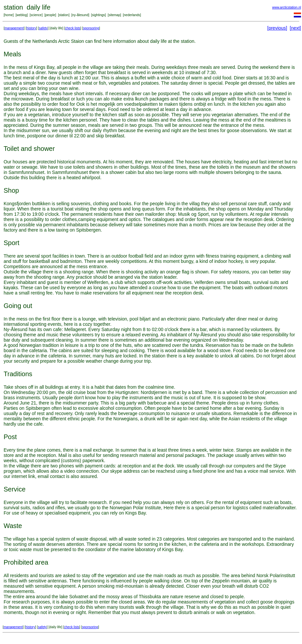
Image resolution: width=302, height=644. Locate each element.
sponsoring (91, 28)
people (50, 15)
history (31, 28)
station (64, 15)
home (9, 15)
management (14, 28)
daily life (56, 28)
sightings (99, 15)
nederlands (132, 15)
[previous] (277, 28)
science (36, 15)
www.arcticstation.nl (287, 7)
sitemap (114, 15)
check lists (73, 28)
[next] (295, 28)
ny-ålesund (80, 15)
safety (43, 28)
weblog (22, 15)
